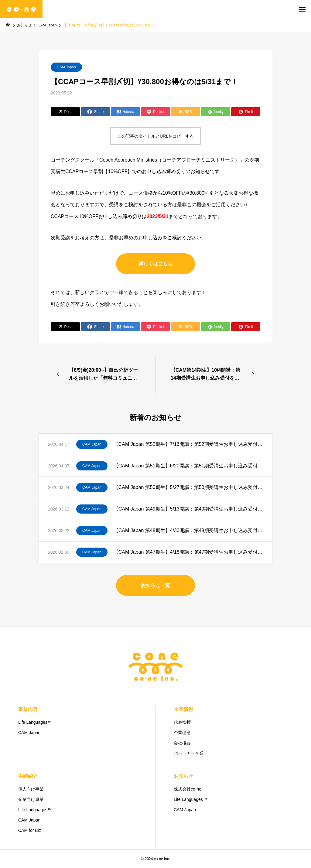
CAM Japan (66, 67)
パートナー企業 (189, 753)
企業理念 (182, 733)
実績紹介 (28, 776)
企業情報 (183, 709)
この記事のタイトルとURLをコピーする (155, 136)
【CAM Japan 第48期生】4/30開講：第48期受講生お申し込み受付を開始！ (188, 530)
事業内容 (28, 709)
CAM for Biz (30, 830)
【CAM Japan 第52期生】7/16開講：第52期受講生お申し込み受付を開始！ (188, 444)
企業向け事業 (31, 799)
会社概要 (182, 743)
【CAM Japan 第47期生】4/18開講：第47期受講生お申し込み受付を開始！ (188, 552)
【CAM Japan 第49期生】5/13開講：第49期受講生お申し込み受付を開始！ (188, 509)
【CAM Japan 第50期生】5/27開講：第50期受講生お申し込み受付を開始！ (188, 487)
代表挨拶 (182, 722)
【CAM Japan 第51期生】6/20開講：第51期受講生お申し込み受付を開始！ (188, 466)
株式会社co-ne (188, 789)
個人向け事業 (31, 789)
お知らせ (183, 776)
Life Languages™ (35, 722)
